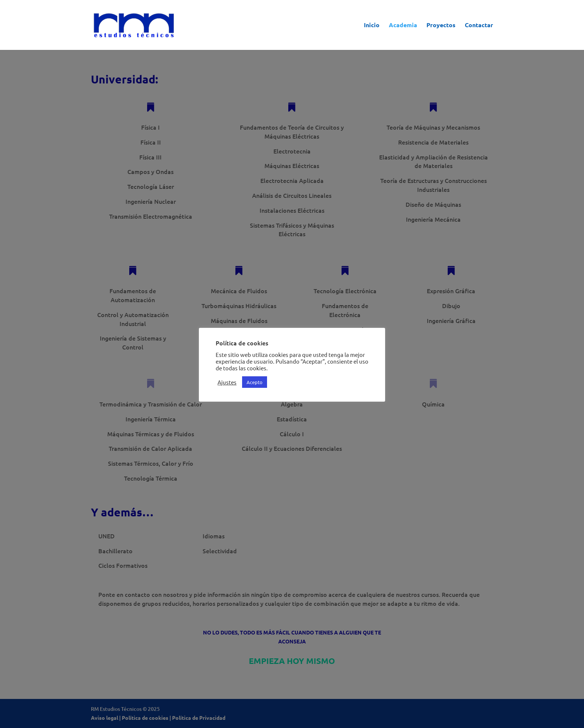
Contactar (479, 26)
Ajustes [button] (227, 382)
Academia (403, 26)
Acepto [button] (255, 382)
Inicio (372, 26)
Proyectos (441, 26)
